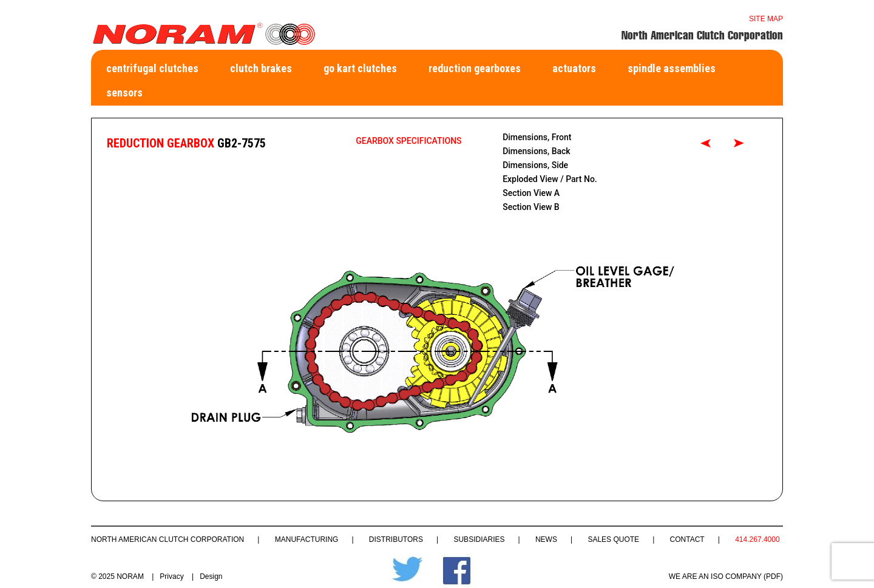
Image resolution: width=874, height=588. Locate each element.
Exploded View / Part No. (550, 179)
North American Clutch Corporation (168, 539)
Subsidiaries (479, 539)
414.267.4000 (757, 539)
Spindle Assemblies (672, 68)
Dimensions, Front (537, 137)
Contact (687, 539)
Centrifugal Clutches (152, 68)
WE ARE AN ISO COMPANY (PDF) (726, 576)
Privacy (171, 576)
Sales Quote (613, 539)
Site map (766, 19)
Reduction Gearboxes (475, 68)
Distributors (396, 539)
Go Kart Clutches (360, 68)
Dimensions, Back (537, 151)
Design (211, 576)
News (546, 539)
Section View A (531, 193)
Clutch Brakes (261, 68)
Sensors (124, 93)
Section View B (531, 207)
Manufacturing (307, 539)
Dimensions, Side (535, 165)
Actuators (574, 68)
